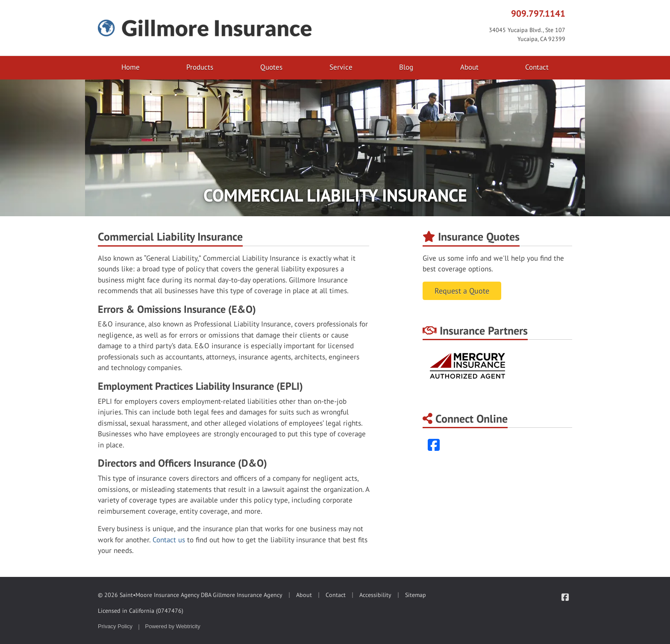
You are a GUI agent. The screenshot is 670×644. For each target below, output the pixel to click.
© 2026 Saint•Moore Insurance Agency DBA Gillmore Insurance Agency (190, 595)
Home (131, 67)
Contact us (169, 540)
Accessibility (375, 595)
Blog (406, 67)
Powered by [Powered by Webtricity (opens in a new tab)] (173, 626)
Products (200, 67)
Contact (537, 67)
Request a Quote (462, 291)
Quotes (271, 67)
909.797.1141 (538, 13)
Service (341, 67)
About (469, 67)
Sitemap (416, 595)
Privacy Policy (115, 626)
